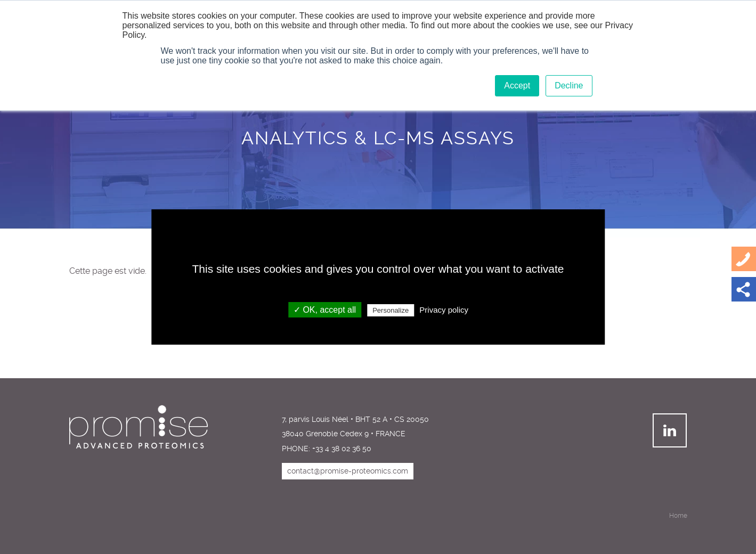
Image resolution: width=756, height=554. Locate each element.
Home (678, 516)
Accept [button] (517, 85)
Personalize (391, 310)
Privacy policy (444, 310)
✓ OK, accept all (325, 310)
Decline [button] (569, 85)
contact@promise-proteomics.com (348, 471)
